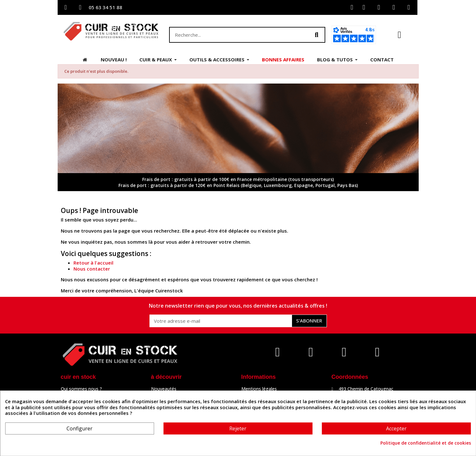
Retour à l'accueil (93, 263)
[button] (400, 35)
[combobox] (236, 35)
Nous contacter (92, 269)
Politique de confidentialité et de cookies (426, 443)
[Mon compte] (352, 7)
